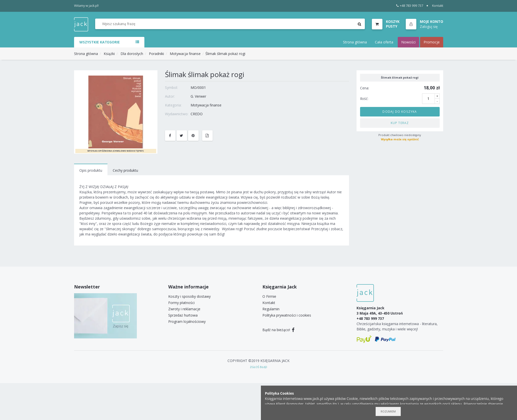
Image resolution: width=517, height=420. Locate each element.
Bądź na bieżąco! (279, 330)
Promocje (432, 42)
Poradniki (156, 54)
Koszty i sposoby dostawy (189, 296)
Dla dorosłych (132, 54)
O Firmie (269, 296)
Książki (109, 54)
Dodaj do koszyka (400, 111)
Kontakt (438, 6)
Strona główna (355, 42)
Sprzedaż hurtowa (183, 315)
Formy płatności (181, 303)
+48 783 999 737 (410, 6)
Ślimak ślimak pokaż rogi (225, 54)
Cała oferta (384, 42)
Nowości (408, 42)
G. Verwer (198, 96)
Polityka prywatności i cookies (287, 315)
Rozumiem (388, 411)
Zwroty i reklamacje (184, 309)
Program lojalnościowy (187, 321)
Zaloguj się (429, 26)
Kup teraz (400, 123)
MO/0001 (198, 87)
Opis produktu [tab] (91, 170)
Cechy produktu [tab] (125, 170)
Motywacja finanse (185, 54)
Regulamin (271, 309)
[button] (424, 24)
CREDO (197, 114)
